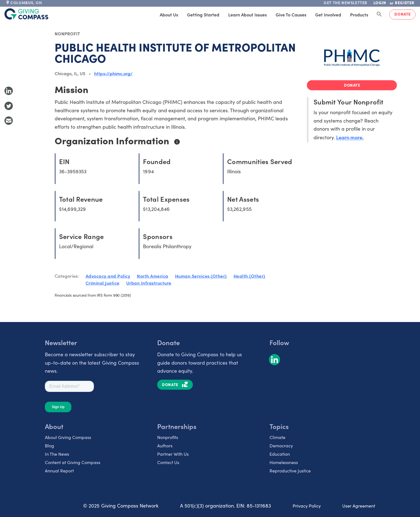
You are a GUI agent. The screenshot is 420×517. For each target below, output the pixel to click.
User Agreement (359, 506)
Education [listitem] (280, 454)
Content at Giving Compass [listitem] (73, 462)
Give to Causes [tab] (291, 14)
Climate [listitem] (277, 437)
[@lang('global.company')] (26, 14)
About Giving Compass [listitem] (68, 437)
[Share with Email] (9, 121)
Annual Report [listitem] (59, 471)
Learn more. (350, 137)
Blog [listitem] (49, 446)
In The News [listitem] (57, 454)
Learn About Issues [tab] (247, 14)
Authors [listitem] (165, 446)
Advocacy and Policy (108, 276)
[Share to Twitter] (9, 106)
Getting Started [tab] (203, 14)
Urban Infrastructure (149, 283)
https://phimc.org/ (113, 73)
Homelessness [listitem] (284, 462)
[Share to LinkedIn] (9, 91)
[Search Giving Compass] (379, 14)
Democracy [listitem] (281, 446)
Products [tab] (359, 14)
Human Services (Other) (201, 276)
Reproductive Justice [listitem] (290, 471)
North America (153, 276)
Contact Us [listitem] (168, 462)
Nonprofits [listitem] (168, 437)
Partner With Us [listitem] (173, 454)
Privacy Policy (307, 506)
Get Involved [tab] (328, 14)
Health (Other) (249, 276)
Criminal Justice (103, 283)
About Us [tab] (169, 14)
